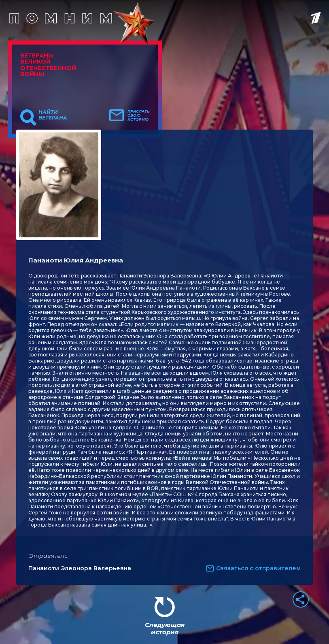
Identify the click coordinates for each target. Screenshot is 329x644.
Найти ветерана (53, 115)
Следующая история (165, 628)
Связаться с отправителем (258, 568)
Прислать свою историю (139, 115)
